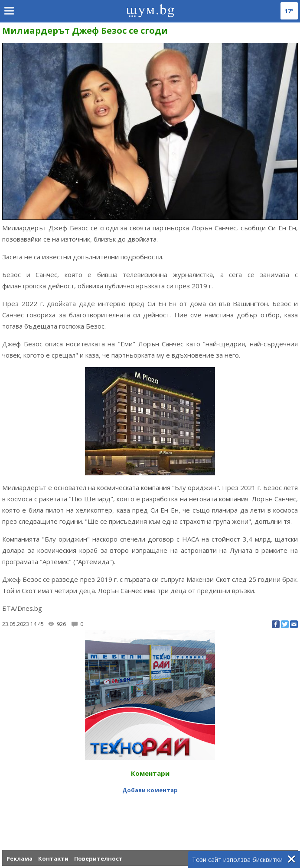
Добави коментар (150, 790)
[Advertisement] (150, 816)
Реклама (20, 858)
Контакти (53, 858)
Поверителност (98, 858)
